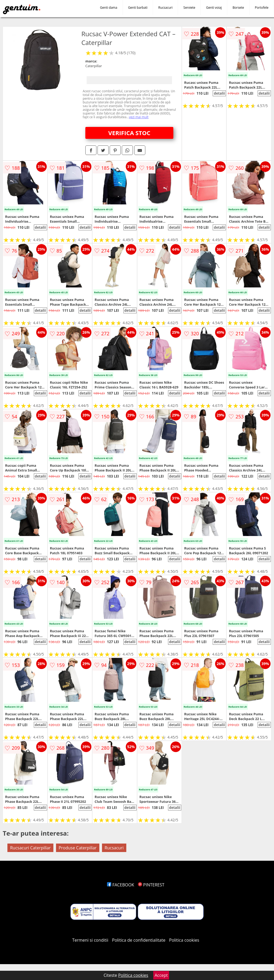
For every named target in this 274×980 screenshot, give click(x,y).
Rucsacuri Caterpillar (30, 848)
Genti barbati (138, 8)
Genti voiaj (214, 8)
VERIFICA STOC (129, 133)
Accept (161, 975)
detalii (219, 93)
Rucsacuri (165, 8)
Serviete (189, 8)
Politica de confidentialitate (139, 940)
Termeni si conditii (90, 940)
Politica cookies (184, 940)
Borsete (238, 8)
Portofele (262, 8)
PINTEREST (151, 885)
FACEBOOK (121, 885)
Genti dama (109, 8)
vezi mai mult (139, 117)
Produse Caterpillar (78, 848)
